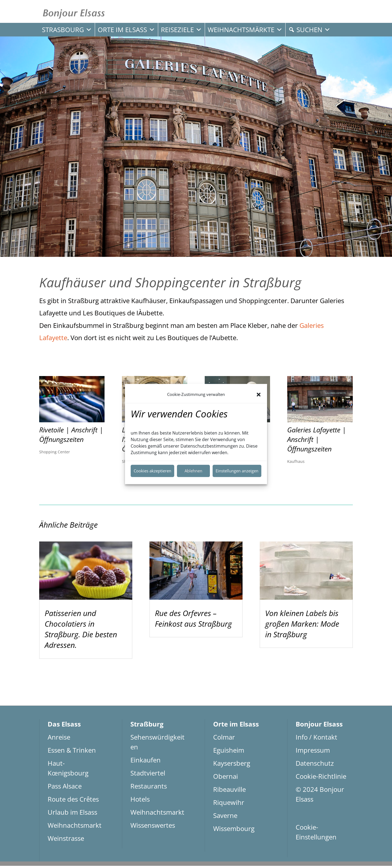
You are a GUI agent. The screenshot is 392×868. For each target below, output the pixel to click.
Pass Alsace (65, 788)
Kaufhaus (296, 463)
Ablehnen (193, 471)
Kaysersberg (232, 765)
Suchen (313, 30)
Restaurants (149, 788)
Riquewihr (229, 804)
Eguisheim (229, 752)
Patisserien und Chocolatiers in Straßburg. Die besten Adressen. (81, 631)
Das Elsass (64, 726)
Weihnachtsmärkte (245, 30)
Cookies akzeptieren (152, 471)
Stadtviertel (148, 775)
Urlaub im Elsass (72, 814)
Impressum (313, 752)
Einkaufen (146, 762)
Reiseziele (181, 30)
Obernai (226, 778)
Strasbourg (67, 30)
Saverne (225, 818)
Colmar (224, 739)
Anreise (59, 739)
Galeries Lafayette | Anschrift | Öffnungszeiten (317, 441)
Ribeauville (229, 791)
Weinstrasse (66, 840)
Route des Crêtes (73, 801)
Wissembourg (234, 831)
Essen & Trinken (72, 752)
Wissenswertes (153, 827)
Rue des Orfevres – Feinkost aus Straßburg (193, 620)
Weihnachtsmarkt (75, 827)
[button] (259, 395)
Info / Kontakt (316, 739)
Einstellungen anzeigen (237, 471)
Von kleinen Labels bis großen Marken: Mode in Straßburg (302, 626)
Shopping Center (55, 454)
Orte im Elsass (126, 30)
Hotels (140, 801)
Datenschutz (315, 765)
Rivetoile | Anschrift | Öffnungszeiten (71, 437)
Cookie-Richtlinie (321, 778)
